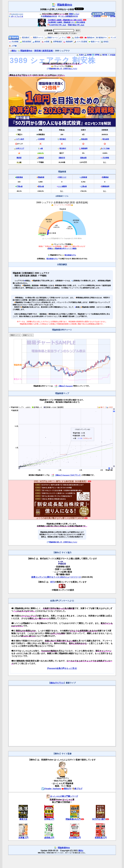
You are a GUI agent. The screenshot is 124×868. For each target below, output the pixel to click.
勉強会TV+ (101, 38)
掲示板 (103, 55)
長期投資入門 (101, 838)
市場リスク (62, 177)
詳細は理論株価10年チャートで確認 (62, 248)
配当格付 (24, 38)
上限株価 (84, 177)
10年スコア (20, 148)
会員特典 (96, 16)
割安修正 (63, 139)
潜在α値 (41, 186)
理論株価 (14, 38)
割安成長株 (25, 42)
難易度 (19, 158)
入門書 (13, 46)
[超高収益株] (48, 51)
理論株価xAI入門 (73, 819)
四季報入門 (49, 819)
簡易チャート (37, 38)
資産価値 (19, 177)
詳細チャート (51, 38)
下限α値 (20, 186)
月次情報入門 (75, 838)
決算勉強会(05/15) (49, 16)
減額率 (62, 186)
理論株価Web (65, 5)
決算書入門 (23, 838)
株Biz (13, 51)
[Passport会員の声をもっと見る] (62, 668)
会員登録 (97, 14)
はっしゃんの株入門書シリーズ (62, 796)
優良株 (36, 42)
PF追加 (112, 55)
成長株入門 (49, 838)
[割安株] (38, 51)
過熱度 (41, 158)
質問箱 (112, 16)
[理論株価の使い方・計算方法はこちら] (62, 69)
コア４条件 (20, 139)
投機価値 (105, 177)
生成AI (76, 38)
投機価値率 (105, 186)
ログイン (109, 14)
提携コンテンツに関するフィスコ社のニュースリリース (56, 577)
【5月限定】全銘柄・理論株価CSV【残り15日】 (65, 20)
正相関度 (41, 139)
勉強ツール (94, 42)
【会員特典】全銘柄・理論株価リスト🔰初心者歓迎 (66, 22)
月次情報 (14, 42)
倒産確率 (68, 42)
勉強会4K (90, 38)
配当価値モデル (69, 255)
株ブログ (77, 789)
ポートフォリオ (16, 16)
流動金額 (83, 158)
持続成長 (84, 139)
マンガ (112, 38)
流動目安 (62, 158)
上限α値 (84, 186)
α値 (41, 148)
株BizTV (66, 789)
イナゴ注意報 (81, 42)
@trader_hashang (51, 789)
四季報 (96, 55)
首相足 (105, 42)
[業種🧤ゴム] (74, 14)
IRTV (53, 582)
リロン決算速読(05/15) (68, 16)
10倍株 (45, 42)
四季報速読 (56, 42)
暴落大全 (23, 819)
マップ (63, 38)
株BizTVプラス (57, 683)
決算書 (88, 55)
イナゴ (106, 148)
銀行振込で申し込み (76, 25)
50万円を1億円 (99, 819)
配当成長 (106, 139)
